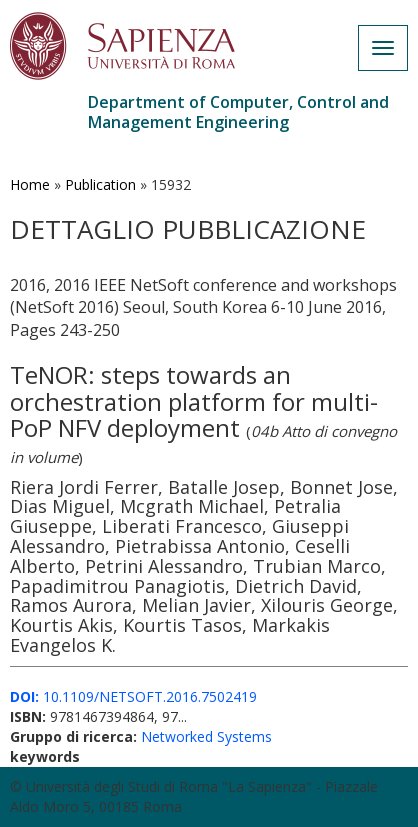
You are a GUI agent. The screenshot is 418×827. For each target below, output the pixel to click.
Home (30, 184)
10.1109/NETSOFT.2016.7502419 (133, 696)
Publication (100, 184)
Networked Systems (206, 736)
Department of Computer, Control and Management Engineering (238, 112)
